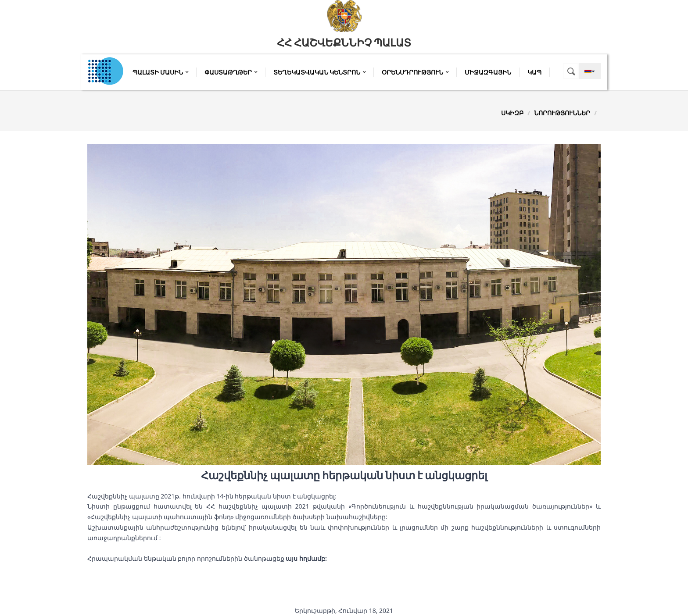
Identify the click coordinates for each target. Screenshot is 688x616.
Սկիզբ (512, 113)
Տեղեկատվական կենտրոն (319, 72)
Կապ (534, 72)
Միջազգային (488, 72)
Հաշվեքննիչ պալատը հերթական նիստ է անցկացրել (344, 476)
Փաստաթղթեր (231, 72)
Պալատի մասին (160, 72)
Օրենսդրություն (415, 72)
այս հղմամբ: (306, 558)
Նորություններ (562, 113)
